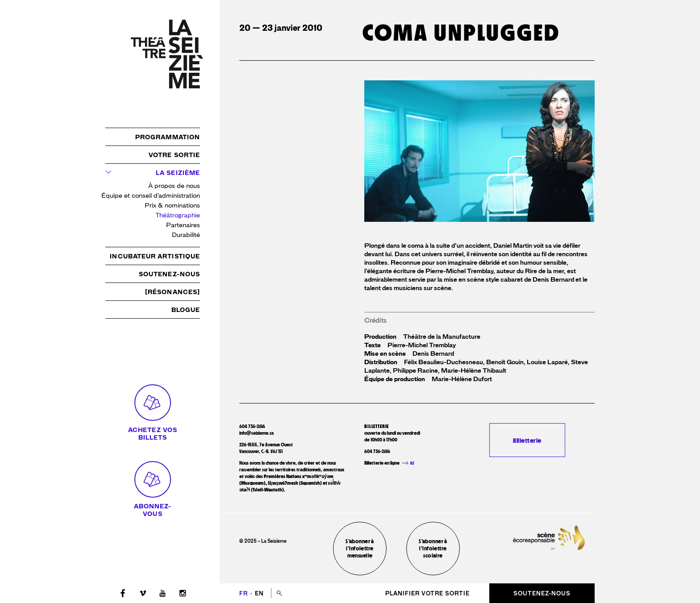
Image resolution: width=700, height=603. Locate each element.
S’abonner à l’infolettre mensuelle (360, 548)
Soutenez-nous (169, 274)
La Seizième (178, 173)
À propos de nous (174, 186)
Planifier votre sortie (427, 593)
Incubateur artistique (155, 256)
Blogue (186, 310)
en (259, 593)
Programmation (168, 137)
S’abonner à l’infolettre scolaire (433, 548)
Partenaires (183, 225)
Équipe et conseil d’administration (151, 196)
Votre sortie (174, 155)
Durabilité (186, 235)
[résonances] (173, 292)
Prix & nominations (172, 206)
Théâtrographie (178, 215)
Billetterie (527, 440)
